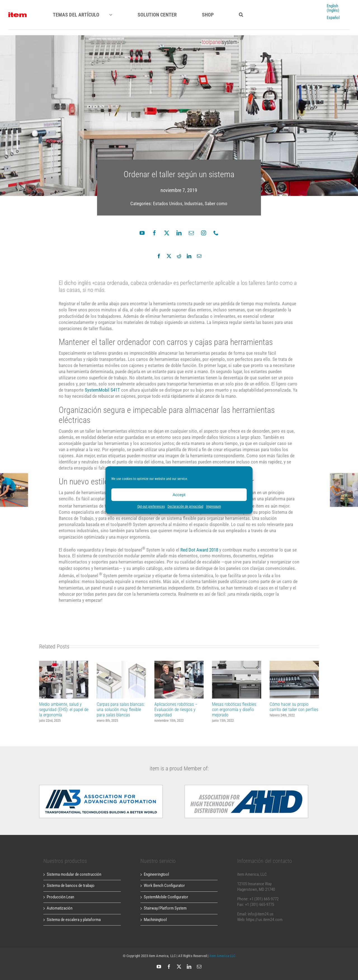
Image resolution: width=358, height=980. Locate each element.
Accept (179, 495)
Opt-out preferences (151, 506)
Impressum (214, 506)
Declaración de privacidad (185, 506)
